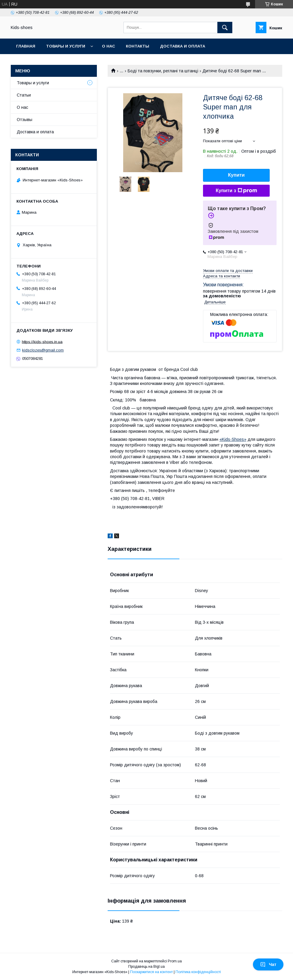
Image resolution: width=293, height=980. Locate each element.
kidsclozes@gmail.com (43, 350)
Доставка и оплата (183, 46)
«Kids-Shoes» (233, 439)
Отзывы (25, 120)
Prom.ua (175, 961)
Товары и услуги (66, 46)
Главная (26, 46)
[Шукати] (225, 27)
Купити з (236, 191)
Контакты (138, 46)
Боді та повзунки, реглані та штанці (163, 71)
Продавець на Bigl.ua (146, 967)
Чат (268, 964)
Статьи (24, 95)
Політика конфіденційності (198, 972)
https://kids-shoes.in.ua (42, 341)
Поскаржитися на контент (151, 972)
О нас (109, 46)
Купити (236, 175)
